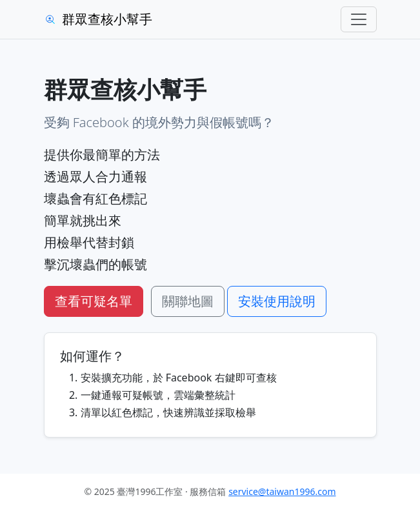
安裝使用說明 (277, 301)
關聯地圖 (188, 301)
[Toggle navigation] (359, 19)
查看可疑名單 (94, 301)
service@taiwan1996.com (282, 491)
